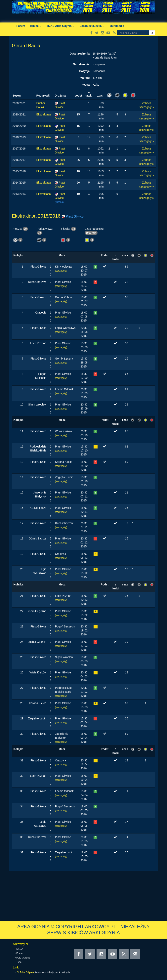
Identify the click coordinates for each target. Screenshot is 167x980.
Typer (19, 962)
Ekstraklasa (44, 114)
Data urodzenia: (80, 54)
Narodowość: (82, 64)
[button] (152, 33)
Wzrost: (85, 78)
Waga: (86, 85)
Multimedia (118, 26)
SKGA (20, 949)
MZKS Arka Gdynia (60, 26)
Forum (21, 26)
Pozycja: (85, 71)
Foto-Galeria (23, 958)
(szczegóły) (61, 271)
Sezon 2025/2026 (92, 26)
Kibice (36, 26)
